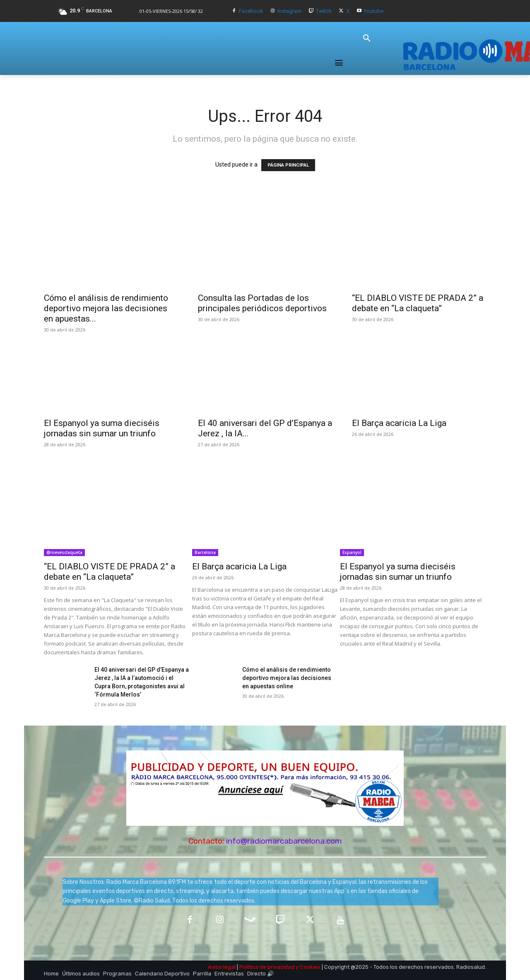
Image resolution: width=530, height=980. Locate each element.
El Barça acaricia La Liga (399, 423)
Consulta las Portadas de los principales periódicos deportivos (262, 303)
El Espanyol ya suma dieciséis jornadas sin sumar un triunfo (102, 428)
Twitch (324, 11)
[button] (367, 39)
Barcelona (205, 552)
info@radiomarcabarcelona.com (284, 841)
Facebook (251, 11)
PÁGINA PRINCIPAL (288, 165)
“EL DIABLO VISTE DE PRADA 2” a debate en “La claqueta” (418, 303)
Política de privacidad (267, 967)
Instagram (289, 11)
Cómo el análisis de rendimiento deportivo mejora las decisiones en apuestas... (106, 308)
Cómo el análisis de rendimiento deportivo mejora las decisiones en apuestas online (287, 678)
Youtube (373, 11)
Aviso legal (222, 967)
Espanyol (352, 552)
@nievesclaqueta (64, 552)
